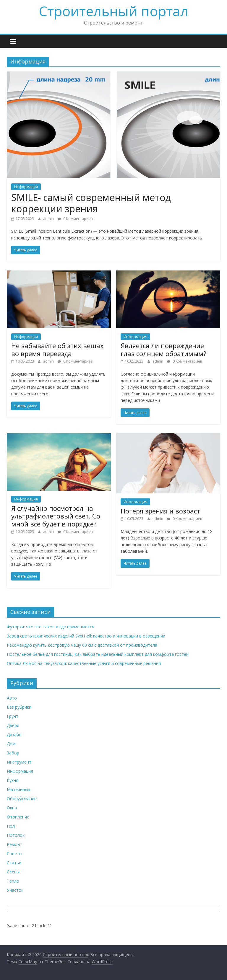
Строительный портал (113, 11)
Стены (13, 872)
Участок (15, 890)
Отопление (18, 817)
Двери (13, 725)
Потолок (16, 835)
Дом (11, 744)
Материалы (18, 789)
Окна (12, 808)
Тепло (13, 881)
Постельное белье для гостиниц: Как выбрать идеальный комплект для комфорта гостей (98, 654)
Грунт (13, 716)
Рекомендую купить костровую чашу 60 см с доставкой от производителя (82, 645)
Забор (13, 753)
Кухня (13, 780)
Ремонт (14, 844)
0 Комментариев (75, 219)
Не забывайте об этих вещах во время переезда (57, 349)
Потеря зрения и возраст (160, 511)
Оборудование (22, 799)
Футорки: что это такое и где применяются (51, 627)
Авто (12, 698)
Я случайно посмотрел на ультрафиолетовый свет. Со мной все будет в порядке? (56, 516)
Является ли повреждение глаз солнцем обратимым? (163, 349)
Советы (14, 853)
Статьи (14, 863)
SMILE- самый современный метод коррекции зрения (91, 203)
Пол (11, 826)
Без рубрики (19, 707)
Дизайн (14, 734)
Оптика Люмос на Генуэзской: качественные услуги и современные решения (84, 663)
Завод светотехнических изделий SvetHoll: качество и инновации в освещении (86, 636)
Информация (26, 187)
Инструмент (19, 762)
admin (49, 219)
